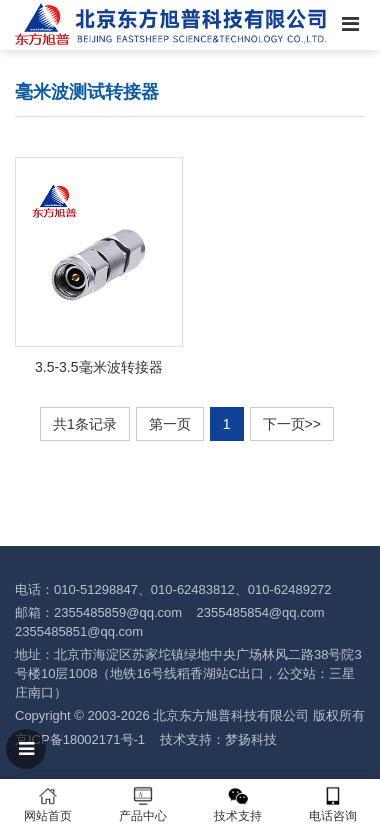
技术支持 (237, 804)
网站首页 (47, 804)
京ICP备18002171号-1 (80, 739)
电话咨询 (332, 804)
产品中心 (142, 804)
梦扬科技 (251, 739)
